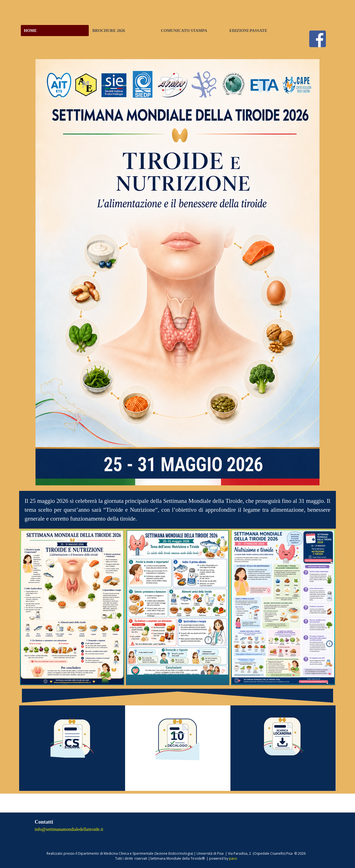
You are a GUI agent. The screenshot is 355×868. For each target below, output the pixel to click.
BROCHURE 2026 (109, 31)
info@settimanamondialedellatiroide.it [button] (69, 829)
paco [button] (233, 858)
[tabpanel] (177, 510)
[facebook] (318, 39)
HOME (30, 31)
